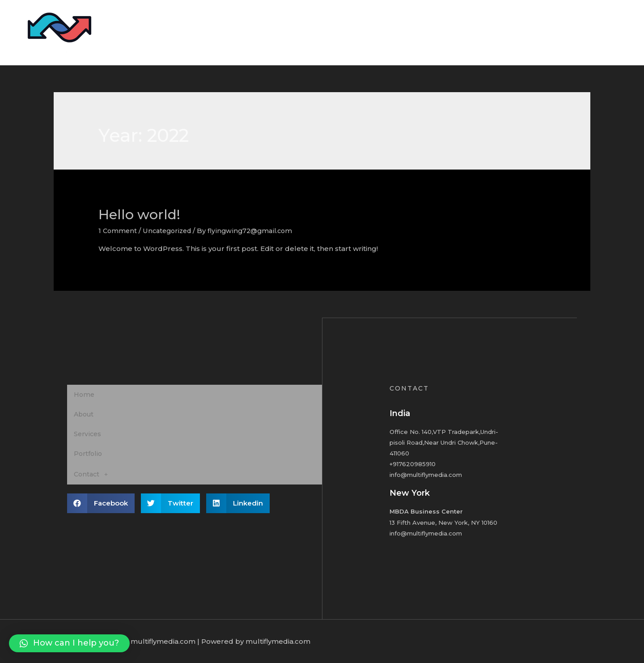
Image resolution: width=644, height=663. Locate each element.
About (476, 32)
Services (515, 32)
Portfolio (557, 32)
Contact (600, 32)
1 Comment (118, 231)
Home (441, 32)
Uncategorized (170, 231)
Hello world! (139, 215)
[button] (69, 643)
